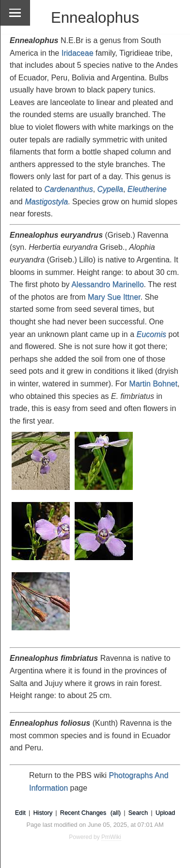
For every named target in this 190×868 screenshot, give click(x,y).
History (43, 813)
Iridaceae (78, 53)
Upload (166, 813)
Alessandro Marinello (107, 284)
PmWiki (111, 837)
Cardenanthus (69, 189)
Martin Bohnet (153, 384)
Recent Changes (83, 813)
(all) (116, 813)
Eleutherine (147, 189)
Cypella (110, 189)
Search (138, 813)
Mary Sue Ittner (114, 297)
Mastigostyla (46, 202)
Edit (20, 813)
